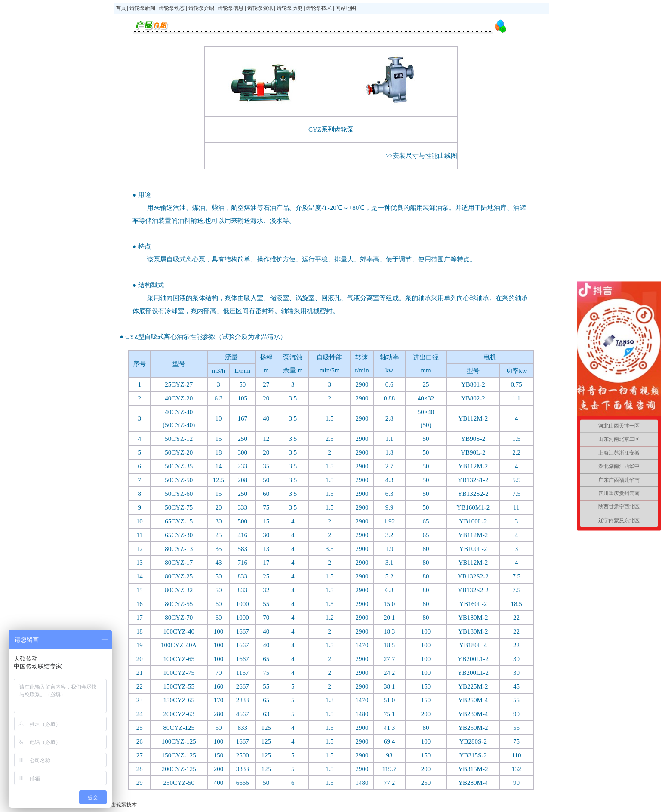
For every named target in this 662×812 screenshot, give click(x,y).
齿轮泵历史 (289, 8)
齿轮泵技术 (319, 8)
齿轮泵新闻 (142, 8)
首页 (122, 8)
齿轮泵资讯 (260, 8)
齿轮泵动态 (172, 8)
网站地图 (346, 8)
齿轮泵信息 (231, 8)
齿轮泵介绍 (201, 8)
